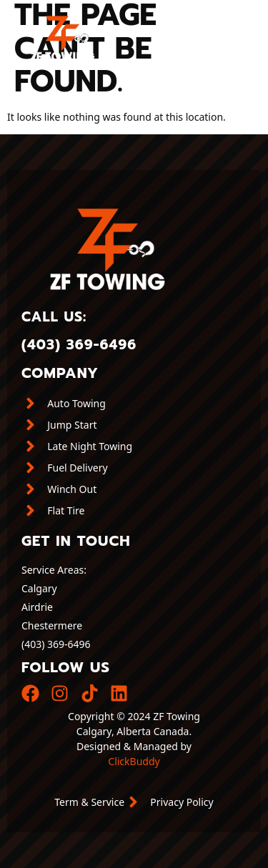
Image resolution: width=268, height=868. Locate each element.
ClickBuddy (134, 761)
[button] (242, 33)
